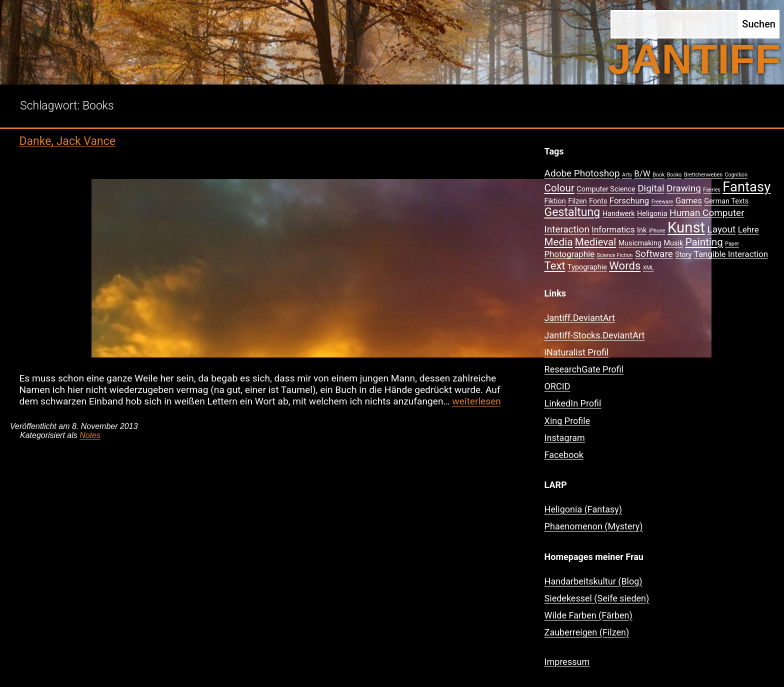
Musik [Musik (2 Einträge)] (673, 243)
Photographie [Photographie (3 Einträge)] (569, 254)
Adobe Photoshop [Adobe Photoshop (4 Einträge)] (582, 173)
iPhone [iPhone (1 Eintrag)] (657, 231)
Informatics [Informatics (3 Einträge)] (613, 229)
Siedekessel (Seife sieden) (597, 598)
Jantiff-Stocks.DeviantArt (595, 335)
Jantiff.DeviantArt (580, 318)
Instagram (565, 438)
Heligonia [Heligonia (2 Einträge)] (652, 214)
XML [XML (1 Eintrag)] (648, 268)
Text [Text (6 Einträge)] (555, 266)
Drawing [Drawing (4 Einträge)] (684, 188)
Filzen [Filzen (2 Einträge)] (577, 201)
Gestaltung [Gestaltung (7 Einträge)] (572, 212)
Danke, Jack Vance (67, 141)
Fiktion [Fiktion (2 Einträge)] (555, 201)
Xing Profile (567, 421)
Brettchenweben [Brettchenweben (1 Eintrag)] (703, 175)
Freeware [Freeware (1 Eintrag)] (662, 202)
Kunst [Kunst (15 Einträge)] (686, 227)
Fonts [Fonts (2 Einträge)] (598, 201)
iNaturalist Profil (577, 352)
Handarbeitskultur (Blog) (593, 581)
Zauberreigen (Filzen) (587, 632)
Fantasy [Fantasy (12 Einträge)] (746, 187)
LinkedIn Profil (573, 403)
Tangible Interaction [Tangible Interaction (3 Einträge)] (731, 254)
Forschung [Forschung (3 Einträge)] (629, 200)
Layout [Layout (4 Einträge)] (722, 229)
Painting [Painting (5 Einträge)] (704, 242)
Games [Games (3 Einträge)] (689, 200)
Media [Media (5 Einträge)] (559, 242)
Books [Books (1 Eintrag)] (674, 175)
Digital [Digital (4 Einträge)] (651, 188)
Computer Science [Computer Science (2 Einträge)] (606, 189)
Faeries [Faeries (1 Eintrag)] (712, 190)
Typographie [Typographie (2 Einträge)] (587, 267)
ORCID (557, 386)
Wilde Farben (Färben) (588, 615)
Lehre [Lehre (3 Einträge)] (748, 229)
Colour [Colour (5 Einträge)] (559, 188)
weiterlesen (476, 401)
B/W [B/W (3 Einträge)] (642, 173)
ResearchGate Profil (584, 369)
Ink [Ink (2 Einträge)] (642, 230)
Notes (90, 435)
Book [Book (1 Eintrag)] (658, 175)
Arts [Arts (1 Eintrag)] (627, 175)
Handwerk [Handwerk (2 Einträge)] (619, 214)
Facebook (564, 455)
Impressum (567, 662)
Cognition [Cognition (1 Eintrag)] (736, 175)
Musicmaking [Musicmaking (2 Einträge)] (640, 243)
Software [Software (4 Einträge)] (654, 254)
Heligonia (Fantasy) (583, 509)
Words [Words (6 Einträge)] (625, 266)
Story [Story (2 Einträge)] (683, 255)
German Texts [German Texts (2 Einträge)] (726, 201)
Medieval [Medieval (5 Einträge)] (595, 242)
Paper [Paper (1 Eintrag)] (732, 244)
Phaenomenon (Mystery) (594, 526)
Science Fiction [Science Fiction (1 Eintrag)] (615, 255)
